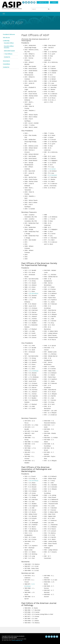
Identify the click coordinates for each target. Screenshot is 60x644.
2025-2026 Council (9, 51)
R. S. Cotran (52, 169)
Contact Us (43, 2)
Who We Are (6, 38)
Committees (6, 64)
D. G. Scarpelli (52, 175)
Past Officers (8, 54)
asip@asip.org (19, 640)
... (2, 642)
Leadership (6, 41)
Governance (6, 61)
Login (54, 2)
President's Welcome (9, 34)
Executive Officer (9, 43)
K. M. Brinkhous (33, 293)
